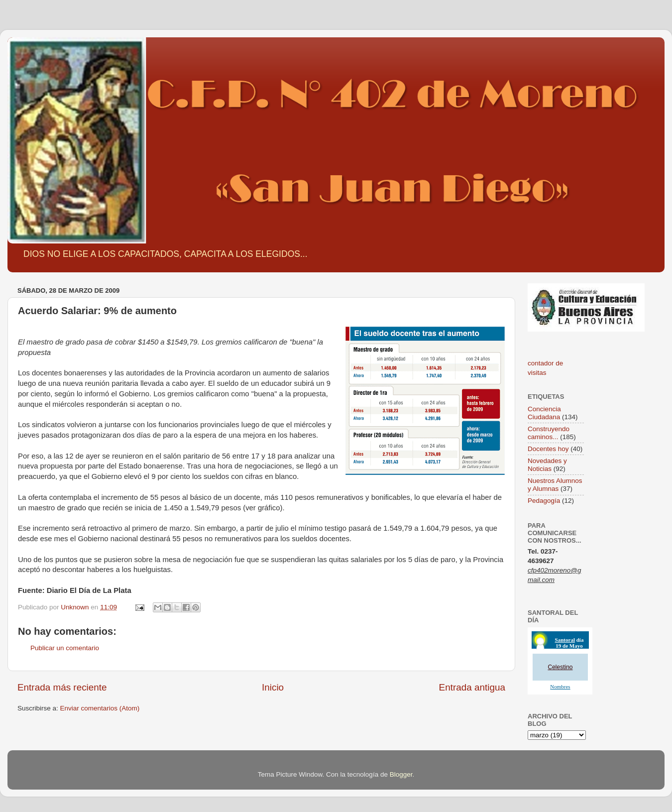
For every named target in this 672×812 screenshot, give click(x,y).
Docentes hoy (548, 449)
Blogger (401, 774)
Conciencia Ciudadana (544, 413)
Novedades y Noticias (547, 465)
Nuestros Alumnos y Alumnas (555, 485)
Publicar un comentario (65, 648)
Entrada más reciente (62, 687)
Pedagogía (544, 501)
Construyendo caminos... (549, 433)
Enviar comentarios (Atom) (100, 708)
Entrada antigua (472, 687)
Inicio (273, 687)
